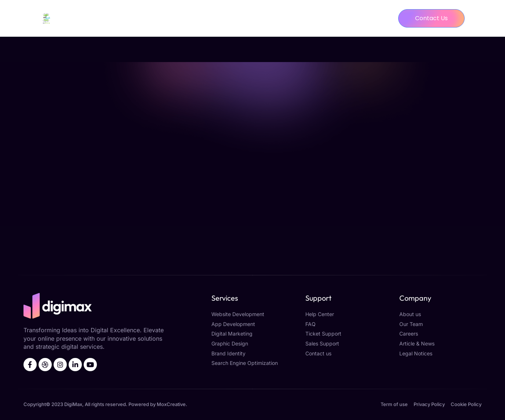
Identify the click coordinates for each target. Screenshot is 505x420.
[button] (431, 18)
